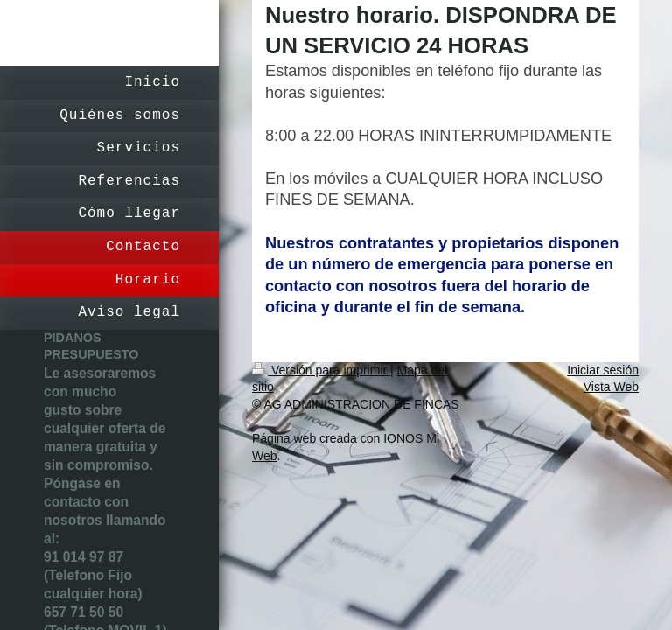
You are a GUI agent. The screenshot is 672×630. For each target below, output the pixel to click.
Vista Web (611, 387)
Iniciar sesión (603, 370)
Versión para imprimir (321, 370)
